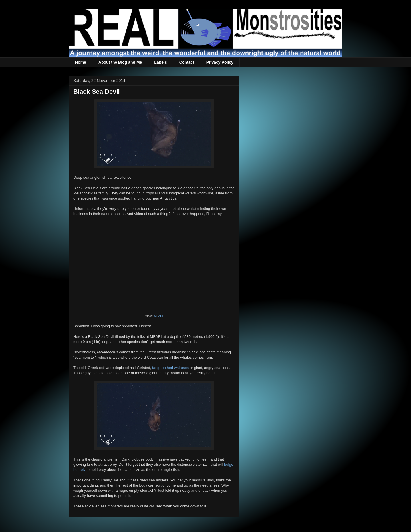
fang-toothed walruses (170, 368)
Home (81, 62)
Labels (160, 62)
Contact (187, 62)
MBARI (159, 316)
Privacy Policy (220, 62)
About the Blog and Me (120, 62)
